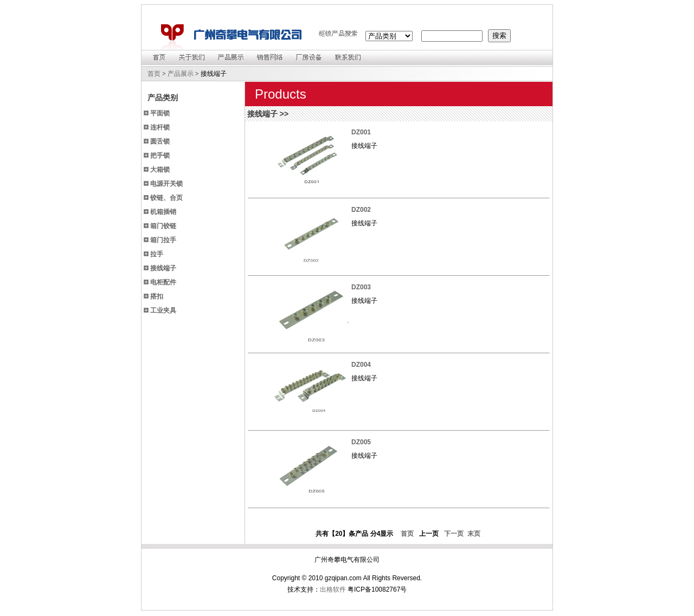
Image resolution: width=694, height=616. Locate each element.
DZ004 (361, 365)
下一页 (454, 534)
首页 (154, 74)
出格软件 (333, 589)
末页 (473, 534)
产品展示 (181, 74)
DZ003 (361, 287)
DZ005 (361, 442)
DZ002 (361, 210)
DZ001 (361, 132)
